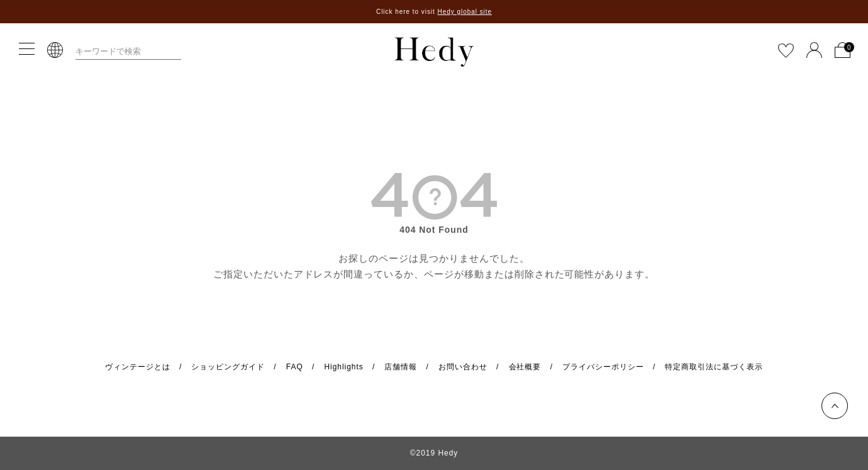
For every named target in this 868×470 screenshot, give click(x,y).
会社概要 (525, 367)
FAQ (295, 367)
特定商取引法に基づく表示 (714, 367)
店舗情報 (401, 367)
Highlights (343, 367)
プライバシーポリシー (603, 367)
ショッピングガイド (228, 367)
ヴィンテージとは (138, 367)
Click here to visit (434, 12)
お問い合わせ (463, 367)
